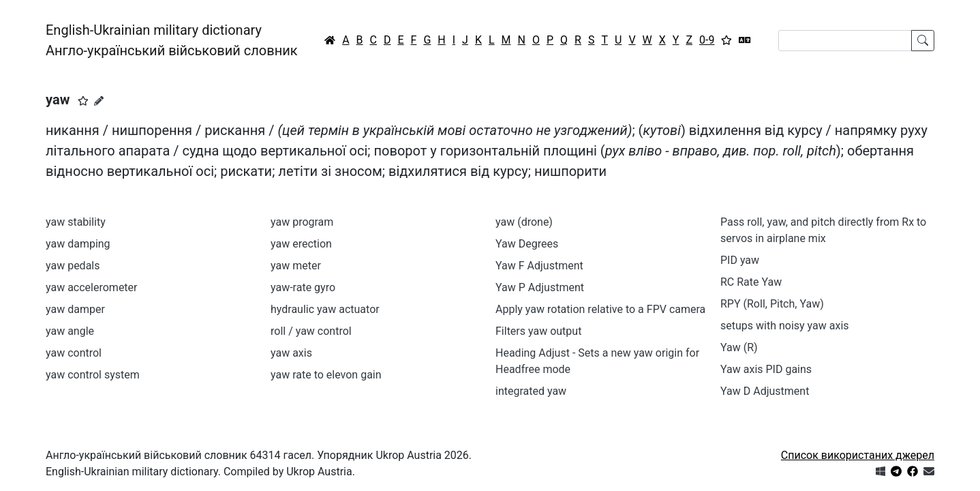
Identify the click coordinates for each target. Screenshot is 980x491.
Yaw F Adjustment (539, 266)
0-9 (707, 40)
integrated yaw (531, 391)
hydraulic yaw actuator (325, 309)
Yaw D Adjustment (765, 391)
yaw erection (301, 244)
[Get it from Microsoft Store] (881, 472)
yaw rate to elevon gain (326, 375)
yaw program (302, 222)
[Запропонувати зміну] (99, 101)
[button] (83, 101)
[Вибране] (726, 40)
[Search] (845, 41)
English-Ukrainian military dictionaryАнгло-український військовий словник (172, 40)
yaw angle (70, 331)
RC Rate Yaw (751, 282)
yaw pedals (73, 266)
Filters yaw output (538, 331)
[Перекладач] (745, 40)
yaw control (74, 353)
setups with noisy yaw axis (785, 326)
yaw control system (93, 375)
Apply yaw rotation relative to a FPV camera (600, 309)
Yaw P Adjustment (540, 287)
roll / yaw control (311, 331)
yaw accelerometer (92, 287)
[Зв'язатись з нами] (929, 472)
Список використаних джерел (858, 455)
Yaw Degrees (527, 244)
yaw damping (78, 244)
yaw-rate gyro (303, 287)
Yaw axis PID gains (766, 369)
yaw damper (75, 309)
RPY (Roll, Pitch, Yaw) (772, 304)
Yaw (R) (739, 347)
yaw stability (76, 222)
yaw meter (296, 266)
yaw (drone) (524, 222)
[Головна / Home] (330, 40)
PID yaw (740, 260)
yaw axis (294, 353)
